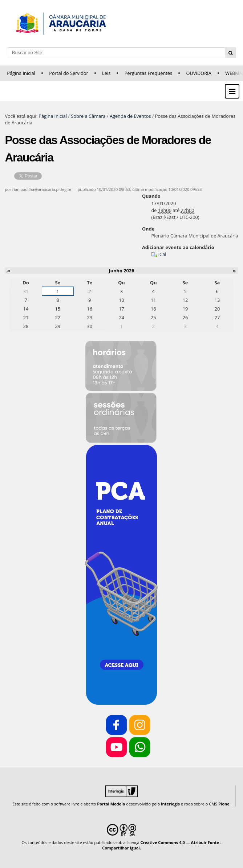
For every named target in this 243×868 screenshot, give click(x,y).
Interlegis (170, 804)
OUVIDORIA (199, 73)
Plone (224, 804)
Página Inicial (21, 73)
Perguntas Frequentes (148, 73)
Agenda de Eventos (130, 116)
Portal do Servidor (69, 73)
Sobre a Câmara (88, 116)
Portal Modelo (111, 804)
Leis (106, 73)
